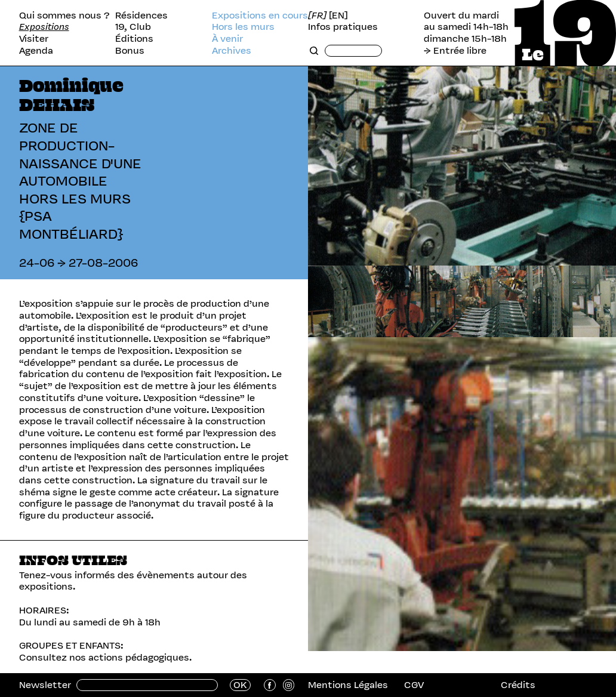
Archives (232, 51)
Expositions (44, 27)
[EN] (338, 16)
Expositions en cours (260, 16)
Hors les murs (243, 27)
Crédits (518, 685)
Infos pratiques (343, 27)
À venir (227, 39)
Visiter (34, 39)
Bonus (130, 51)
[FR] (317, 16)
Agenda (36, 51)
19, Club (133, 27)
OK (240, 685)
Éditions (134, 39)
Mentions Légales (348, 685)
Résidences (141, 16)
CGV (414, 685)
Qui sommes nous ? (64, 16)
